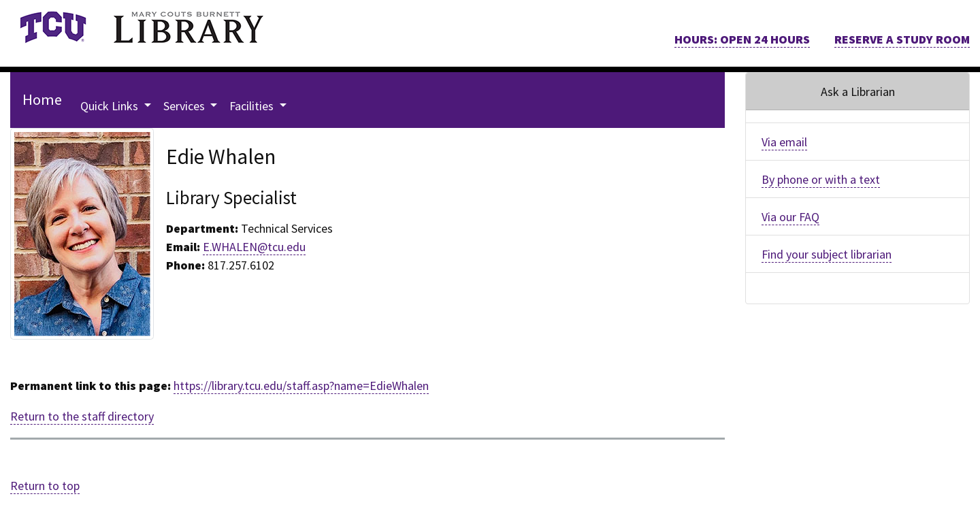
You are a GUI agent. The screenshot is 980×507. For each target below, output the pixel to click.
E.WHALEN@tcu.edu (254, 247)
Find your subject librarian (827, 254)
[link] (53, 27)
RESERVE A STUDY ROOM (902, 39)
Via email (784, 142)
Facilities (253, 106)
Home (42, 99)
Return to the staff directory (82, 416)
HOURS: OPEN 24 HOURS (742, 39)
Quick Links (111, 106)
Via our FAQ (790, 217)
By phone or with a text (821, 179)
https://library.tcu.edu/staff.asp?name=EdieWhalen (301, 386)
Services (185, 106)
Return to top (45, 486)
